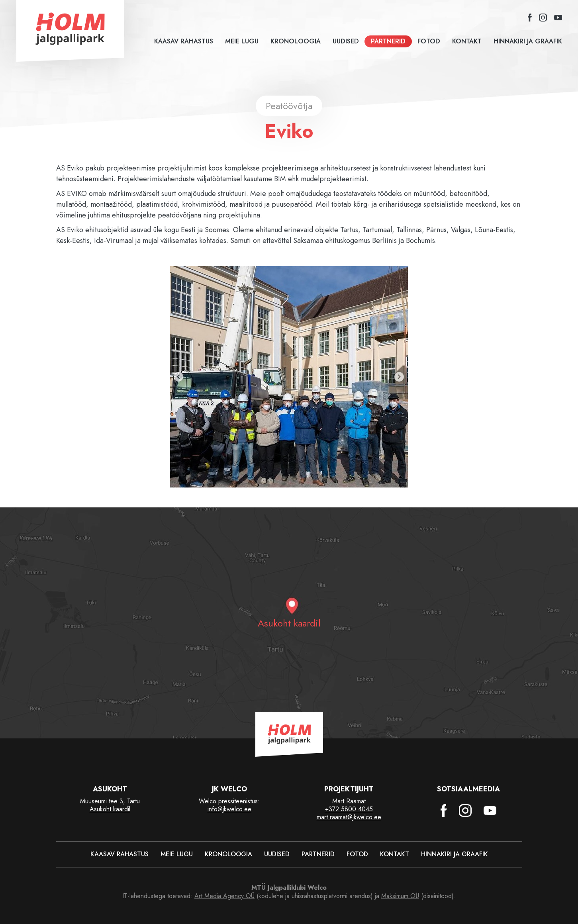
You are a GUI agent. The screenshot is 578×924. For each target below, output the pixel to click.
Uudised (346, 41)
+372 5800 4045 (349, 809)
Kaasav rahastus (184, 41)
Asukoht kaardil (110, 809)
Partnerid (388, 41)
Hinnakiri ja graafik (528, 41)
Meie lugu (242, 41)
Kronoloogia (296, 41)
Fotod (429, 41)
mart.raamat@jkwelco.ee (349, 817)
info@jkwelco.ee (229, 809)
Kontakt (467, 41)
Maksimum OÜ (400, 896)
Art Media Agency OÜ (224, 896)
